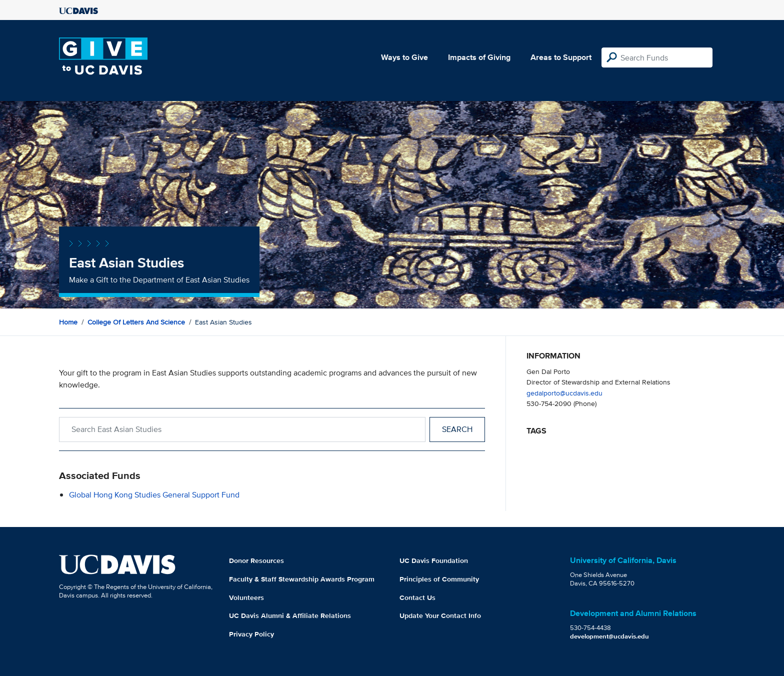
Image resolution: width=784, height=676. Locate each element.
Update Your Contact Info (440, 615)
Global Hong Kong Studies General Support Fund (154, 495)
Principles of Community (439, 579)
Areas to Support (561, 57)
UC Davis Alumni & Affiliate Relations (290, 615)
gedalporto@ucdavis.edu (564, 393)
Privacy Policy (251, 634)
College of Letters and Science (136, 322)
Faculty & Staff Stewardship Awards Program (302, 579)
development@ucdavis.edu (609, 636)
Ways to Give (404, 57)
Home (68, 322)
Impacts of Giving (479, 57)
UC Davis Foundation (434, 560)
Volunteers (246, 597)
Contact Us (417, 597)
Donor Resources (256, 560)
